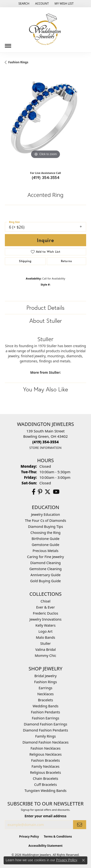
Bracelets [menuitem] (45, 700)
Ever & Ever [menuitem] (45, 607)
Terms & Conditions (58, 836)
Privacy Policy (29, 836)
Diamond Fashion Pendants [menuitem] (46, 730)
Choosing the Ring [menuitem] (46, 533)
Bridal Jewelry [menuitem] (46, 676)
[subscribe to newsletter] (80, 825)
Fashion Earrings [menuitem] (45, 718)
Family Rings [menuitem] (45, 736)
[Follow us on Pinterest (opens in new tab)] (40, 492)
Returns (66, 261)
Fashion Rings (18, 62)
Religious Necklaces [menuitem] (45, 754)
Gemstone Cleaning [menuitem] (45, 569)
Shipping (25, 261)
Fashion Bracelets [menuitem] (45, 760)
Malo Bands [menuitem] (45, 637)
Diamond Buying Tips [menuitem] (45, 527)
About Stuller (46, 321)
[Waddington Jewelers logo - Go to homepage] (46, 30)
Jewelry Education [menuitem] (45, 514)
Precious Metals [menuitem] (45, 551)
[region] (45, 119)
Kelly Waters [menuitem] (45, 625)
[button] (23, 4)
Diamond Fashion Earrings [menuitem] (45, 724)
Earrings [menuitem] (45, 688)
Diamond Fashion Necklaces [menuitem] (46, 742)
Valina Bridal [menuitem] (45, 649)
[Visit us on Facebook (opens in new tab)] (34, 492)
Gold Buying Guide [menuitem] (45, 581)
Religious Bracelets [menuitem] (45, 772)
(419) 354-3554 (46, 177)
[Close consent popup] (83, 860)
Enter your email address (45, 816)
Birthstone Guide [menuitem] (45, 539)
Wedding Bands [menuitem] (45, 706)
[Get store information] (45, 448)
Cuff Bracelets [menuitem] (46, 785)
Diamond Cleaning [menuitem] (45, 563)
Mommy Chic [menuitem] (45, 656)
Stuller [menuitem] (45, 643)
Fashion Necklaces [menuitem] (46, 748)
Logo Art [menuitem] (46, 631)
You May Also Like (45, 389)
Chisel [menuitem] (45, 601)
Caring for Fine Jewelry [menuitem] (46, 557)
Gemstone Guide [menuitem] (46, 545)
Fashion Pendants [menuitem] (45, 712)
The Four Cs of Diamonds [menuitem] (46, 520)
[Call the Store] (45, 442)
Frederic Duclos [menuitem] (45, 613)
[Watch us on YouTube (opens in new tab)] (56, 492)
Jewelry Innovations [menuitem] (46, 619)
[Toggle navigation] (8, 44)
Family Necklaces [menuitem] (45, 766)
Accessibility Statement (45, 846)
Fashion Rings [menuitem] (46, 682)
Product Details (45, 308)
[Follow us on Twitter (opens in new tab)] (48, 492)
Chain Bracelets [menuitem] (45, 778)
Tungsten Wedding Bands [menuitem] (45, 791)
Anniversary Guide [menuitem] (45, 575)
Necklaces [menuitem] (45, 694)
